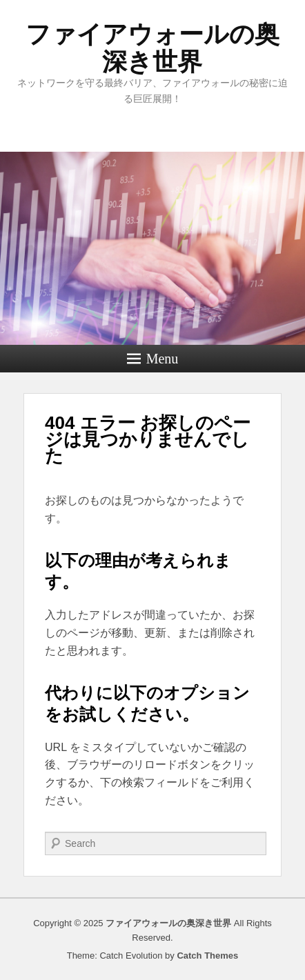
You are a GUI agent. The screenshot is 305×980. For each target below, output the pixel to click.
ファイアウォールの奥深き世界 (152, 48)
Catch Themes (207, 956)
